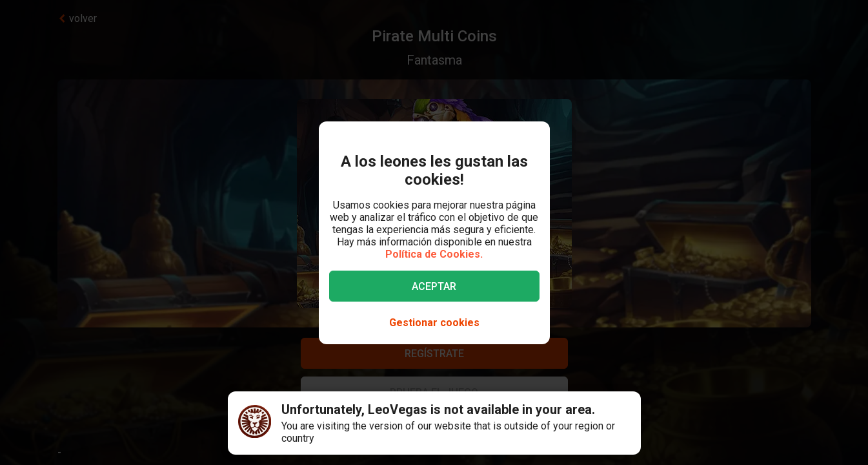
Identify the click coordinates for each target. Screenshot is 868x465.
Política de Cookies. (434, 254)
